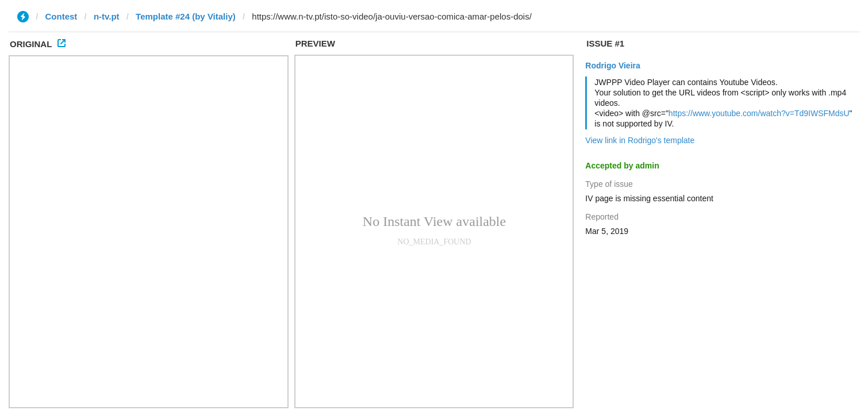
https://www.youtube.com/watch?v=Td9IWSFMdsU (759, 113)
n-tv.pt (107, 16)
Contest (62, 16)
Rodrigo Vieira (612, 66)
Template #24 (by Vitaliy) (186, 16)
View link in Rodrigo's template (640, 140)
